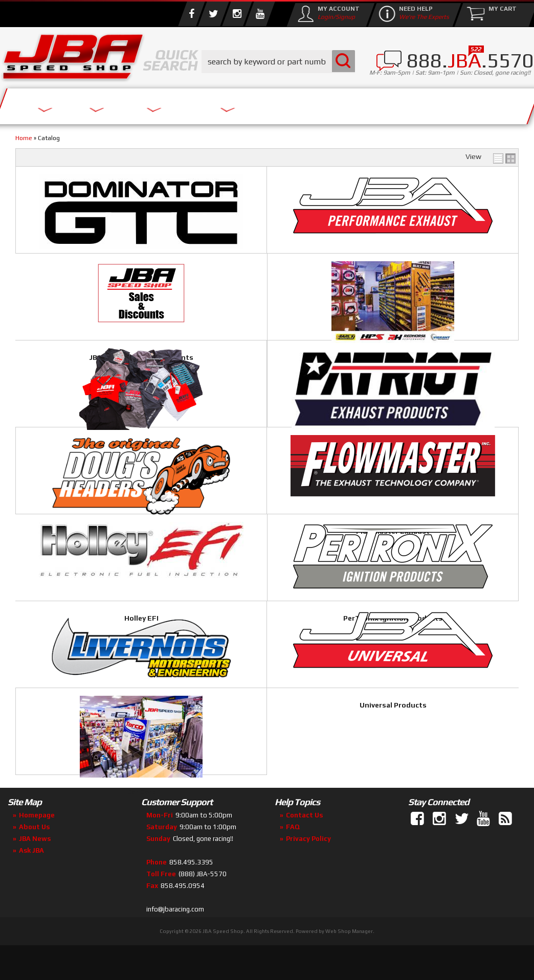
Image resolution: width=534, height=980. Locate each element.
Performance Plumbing (99, 399)
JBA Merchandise (267, 399)
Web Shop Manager (349, 962)
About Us (112, 104)
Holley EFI (435, 526)
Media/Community (296, 104)
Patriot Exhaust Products (435, 399)
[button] (278, 62)
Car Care (99, 782)
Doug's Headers (99, 527)
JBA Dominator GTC (99, 271)
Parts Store (191, 104)
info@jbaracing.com (175, 940)
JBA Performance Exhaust (267, 271)
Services (44, 104)
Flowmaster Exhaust (267, 527)
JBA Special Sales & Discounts (435, 270)
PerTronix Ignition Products (99, 654)
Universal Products (435, 654)
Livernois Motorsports (267, 654)
